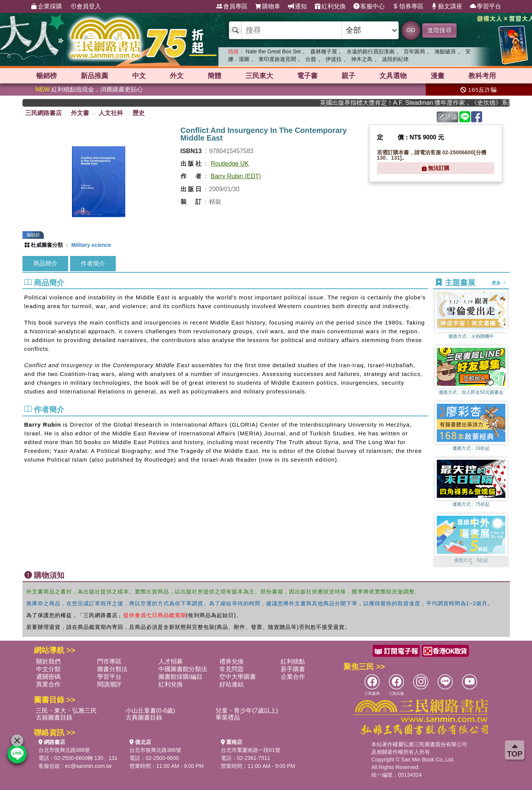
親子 (348, 76)
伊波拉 (334, 59)
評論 (448, 117)
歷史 (139, 113)
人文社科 (111, 113)
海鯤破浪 (445, 51)
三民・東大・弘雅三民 (66, 711)
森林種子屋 (324, 51)
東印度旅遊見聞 (277, 59)
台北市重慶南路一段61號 (251, 750)
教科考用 (482, 76)
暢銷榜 (46, 76)
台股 (311, 59)
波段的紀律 (395, 59)
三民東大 (259, 76)
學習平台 (486, 6)
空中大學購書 (238, 677)
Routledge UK (230, 164)
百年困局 (414, 51)
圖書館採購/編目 (181, 677)
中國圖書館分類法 (183, 669)
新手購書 (293, 669)
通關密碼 (48, 677)
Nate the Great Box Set (273, 51)
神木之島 (362, 59)
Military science (91, 245)
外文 (177, 76)
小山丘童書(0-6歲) (150, 711)
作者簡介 (93, 263)
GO (411, 30)
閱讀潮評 (109, 684)
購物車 (268, 6)
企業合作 (293, 677)
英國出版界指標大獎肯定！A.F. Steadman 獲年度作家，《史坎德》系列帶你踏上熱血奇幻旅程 (424, 103)
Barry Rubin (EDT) (236, 176)
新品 (94, 76)
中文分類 (48, 669)
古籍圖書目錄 (54, 717)
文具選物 (393, 76)
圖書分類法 (112, 669)
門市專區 (109, 661)
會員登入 (85, 6)
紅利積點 (293, 661)
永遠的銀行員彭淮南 (371, 51)
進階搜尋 (439, 30)
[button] (471, 563)
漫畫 (438, 76)
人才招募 (171, 661)
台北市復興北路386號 (64, 750)
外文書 (80, 113)
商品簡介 (45, 263)
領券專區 (408, 6)
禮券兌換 (232, 661)
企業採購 (46, 6)
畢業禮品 (228, 717)
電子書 (307, 76)
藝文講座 (447, 6)
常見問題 (232, 669)
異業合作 (48, 684)
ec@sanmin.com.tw (88, 766)
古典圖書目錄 (144, 717)
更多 (499, 283)
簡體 (214, 76)
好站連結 (232, 684)
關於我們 (48, 661)
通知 (297, 6)
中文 (139, 76)
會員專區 (232, 6)
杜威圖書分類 (47, 245)
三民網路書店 (43, 113)
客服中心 (369, 6)
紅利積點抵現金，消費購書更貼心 (89, 89)
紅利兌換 (330, 6)
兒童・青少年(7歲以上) (247, 711)
